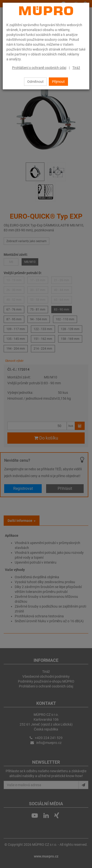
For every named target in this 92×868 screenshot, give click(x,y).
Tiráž (76, 68)
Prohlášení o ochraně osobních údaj (39, 68)
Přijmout (59, 82)
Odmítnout (35, 82)
